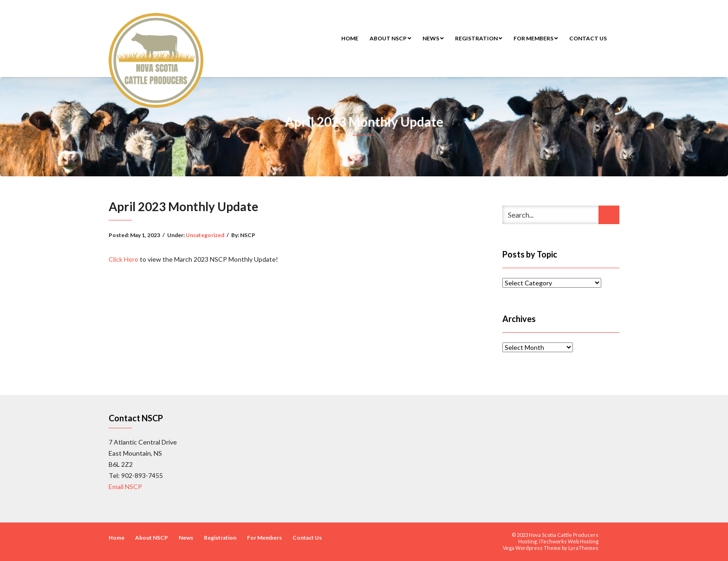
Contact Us (588, 38)
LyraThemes (583, 548)
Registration (479, 38)
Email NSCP (125, 487)
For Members (536, 38)
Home (350, 38)
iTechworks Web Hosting (569, 541)
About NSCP (390, 38)
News (433, 38)
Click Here (123, 259)
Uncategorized (205, 235)
